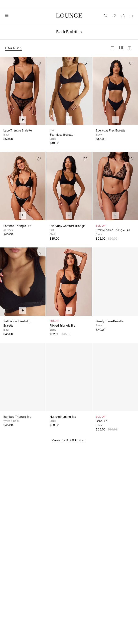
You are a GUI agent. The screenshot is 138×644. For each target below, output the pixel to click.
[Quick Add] (23, 120)
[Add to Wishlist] (39, 63)
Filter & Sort (13, 48)
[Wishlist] (114, 15)
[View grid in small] (130, 48)
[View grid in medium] (121, 48)
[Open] (7, 15)
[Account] (123, 15)
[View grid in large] (113, 48)
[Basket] (131, 15)
